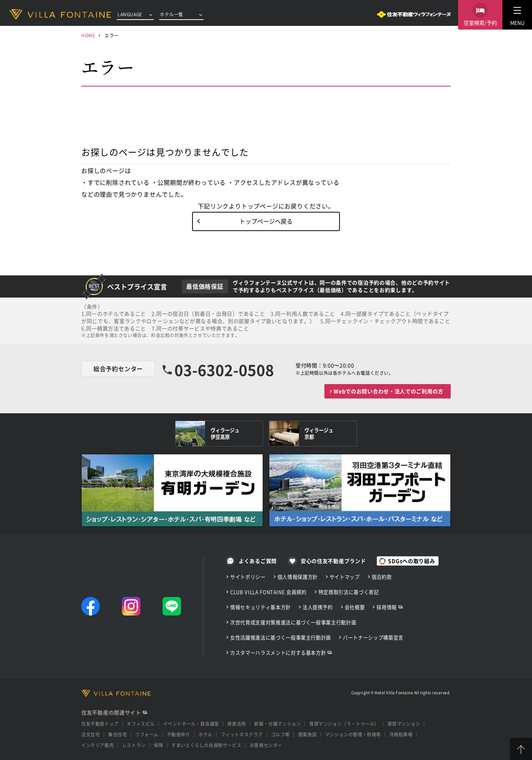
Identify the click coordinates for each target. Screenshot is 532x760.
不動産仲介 (179, 734)
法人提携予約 (318, 607)
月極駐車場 (401, 734)
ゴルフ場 (280, 734)
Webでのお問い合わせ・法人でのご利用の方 (388, 391)
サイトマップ (345, 577)
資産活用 (236, 724)
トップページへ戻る (266, 221)
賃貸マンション (404, 724)
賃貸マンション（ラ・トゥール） (344, 724)
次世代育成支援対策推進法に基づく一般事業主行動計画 (293, 622)
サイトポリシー (248, 577)
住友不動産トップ (100, 724)
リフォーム (147, 734)
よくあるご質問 (258, 561)
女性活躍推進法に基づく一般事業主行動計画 (281, 637)
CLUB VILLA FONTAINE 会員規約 (268, 592)
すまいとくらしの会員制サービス (206, 745)
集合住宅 (117, 734)
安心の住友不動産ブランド (333, 561)
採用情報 (387, 607)
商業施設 (307, 734)
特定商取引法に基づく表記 (349, 592)
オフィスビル (141, 724)
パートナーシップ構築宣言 (373, 637)
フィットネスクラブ (242, 734)
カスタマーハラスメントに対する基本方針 (278, 653)
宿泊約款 (382, 577)
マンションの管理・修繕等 (353, 734)
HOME (88, 35)
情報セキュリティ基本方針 (260, 607)
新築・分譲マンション (277, 724)
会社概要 (355, 607)
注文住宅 (91, 734)
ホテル (205, 734)
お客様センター (266, 745)
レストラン (134, 745)
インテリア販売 (98, 745)
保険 (158, 745)
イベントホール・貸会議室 (191, 724)
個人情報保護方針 (298, 577)
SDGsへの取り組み (411, 561)
